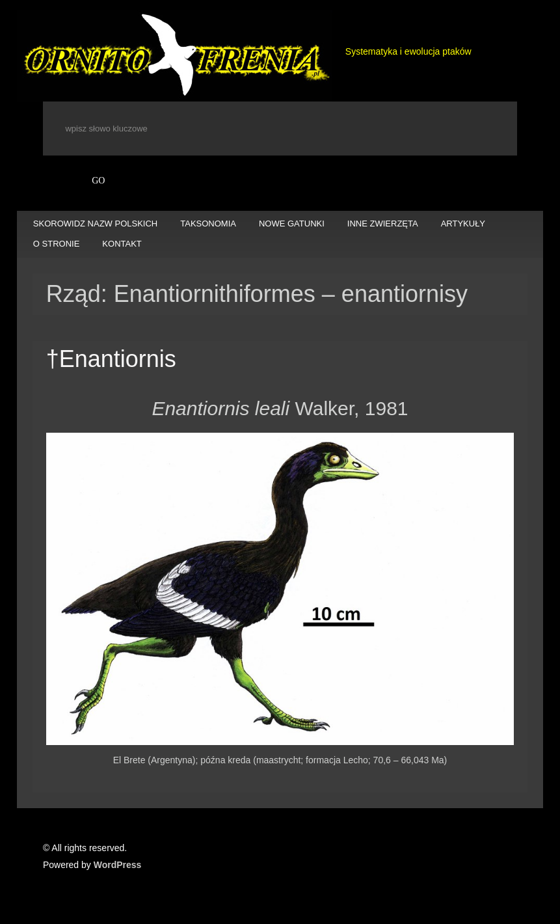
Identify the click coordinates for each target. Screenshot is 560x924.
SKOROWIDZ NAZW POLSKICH (95, 224)
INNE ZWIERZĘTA (383, 224)
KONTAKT (122, 244)
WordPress (118, 865)
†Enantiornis (111, 359)
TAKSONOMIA (208, 224)
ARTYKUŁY (463, 224)
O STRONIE (57, 244)
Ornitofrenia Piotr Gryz (175, 56)
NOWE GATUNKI (292, 224)
